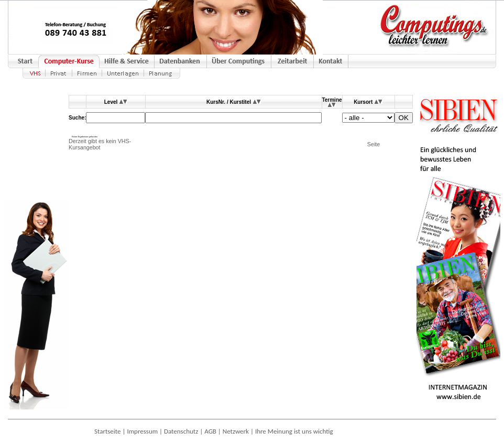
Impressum (142, 431)
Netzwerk (236, 431)
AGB (210, 431)
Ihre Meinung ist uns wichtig (294, 431)
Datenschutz (181, 431)
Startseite (108, 431)
